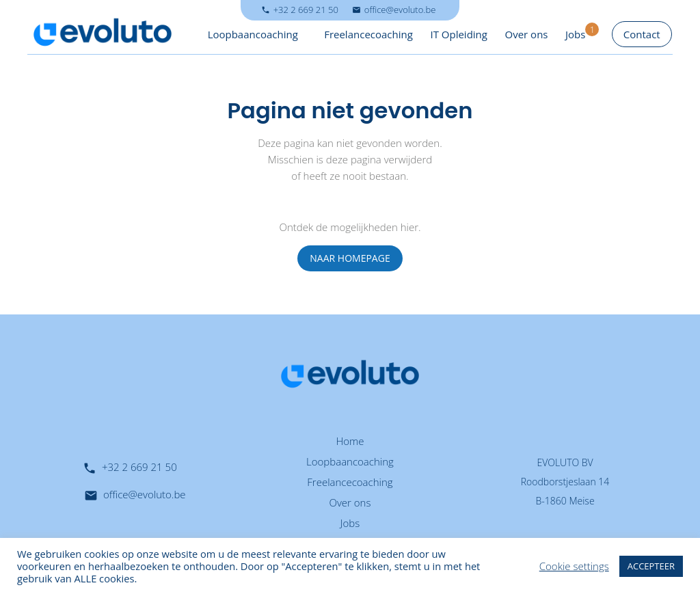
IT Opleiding (459, 34)
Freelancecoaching (368, 34)
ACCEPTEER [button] (651, 566)
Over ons (527, 34)
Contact (642, 34)
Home (350, 441)
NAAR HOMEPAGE (350, 258)
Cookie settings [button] (574, 566)
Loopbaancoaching (253, 34)
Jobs (575, 34)
